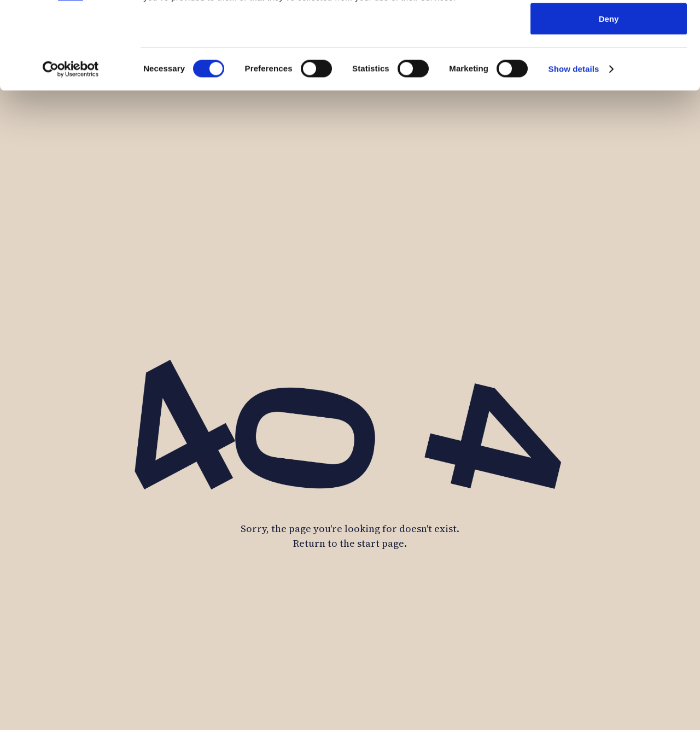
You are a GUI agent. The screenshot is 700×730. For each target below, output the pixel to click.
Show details (574, 151)
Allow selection (608, 65)
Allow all (609, 29)
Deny (609, 100)
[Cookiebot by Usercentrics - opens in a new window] (71, 151)
